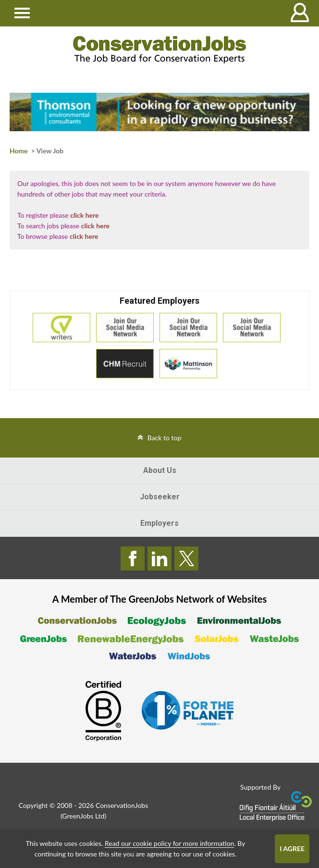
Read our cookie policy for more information (169, 843)
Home (19, 151)
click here (84, 215)
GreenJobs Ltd (83, 816)
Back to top (165, 438)
